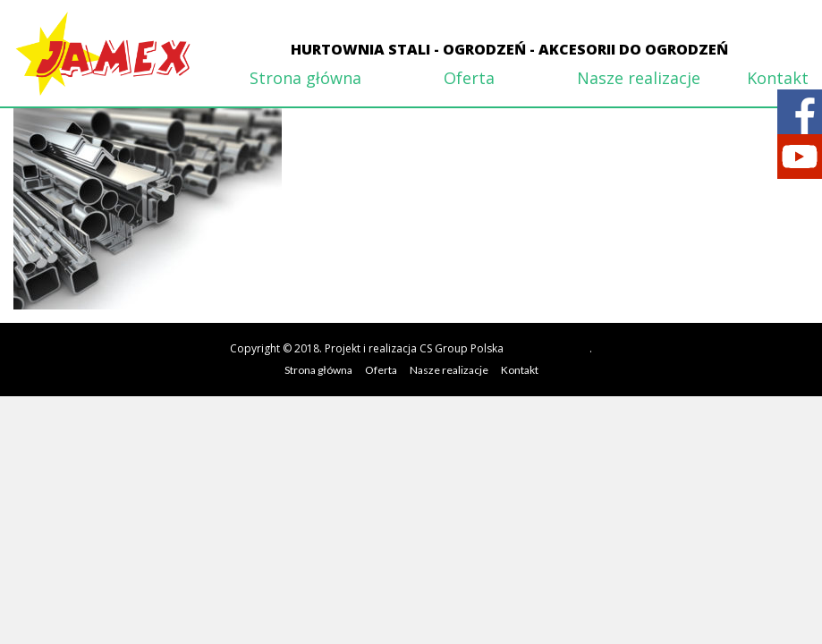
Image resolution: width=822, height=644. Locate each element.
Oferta (469, 78)
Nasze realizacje (639, 78)
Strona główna (305, 78)
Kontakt (778, 78)
